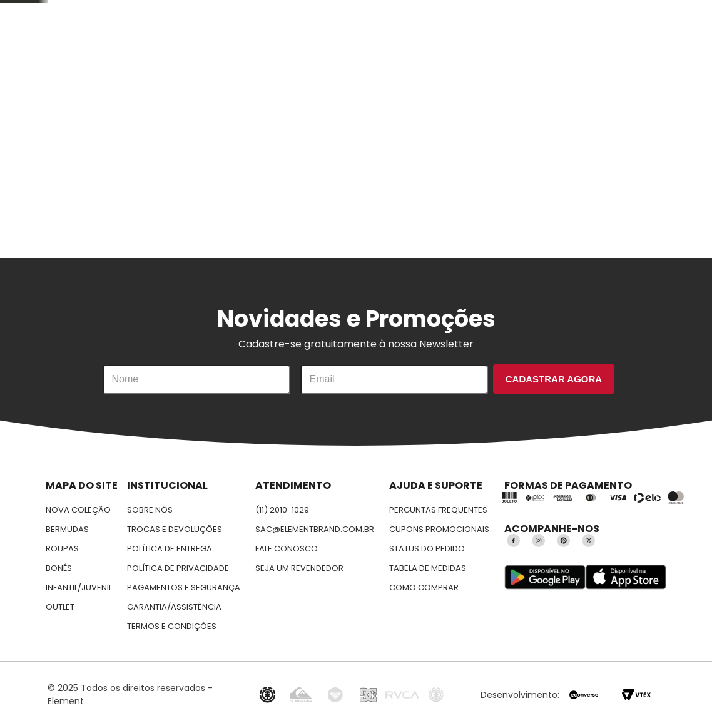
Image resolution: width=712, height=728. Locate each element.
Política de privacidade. (341, 605)
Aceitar (599, 589)
